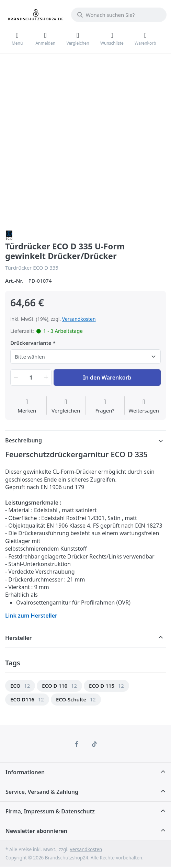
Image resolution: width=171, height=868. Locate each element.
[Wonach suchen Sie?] (119, 15)
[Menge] (31, 377)
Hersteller (19, 638)
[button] (15, 377)
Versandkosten (79, 319)
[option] (20, 686)
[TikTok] (94, 744)
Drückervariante (31, 343)
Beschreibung (24, 440)
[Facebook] (77, 744)
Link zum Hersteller (31, 616)
